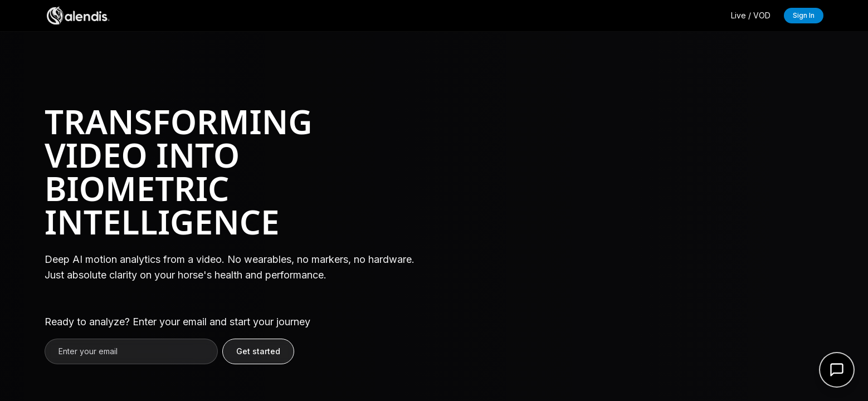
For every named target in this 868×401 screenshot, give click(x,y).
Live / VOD (751, 15)
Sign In (804, 15)
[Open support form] (837, 370)
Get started (258, 351)
